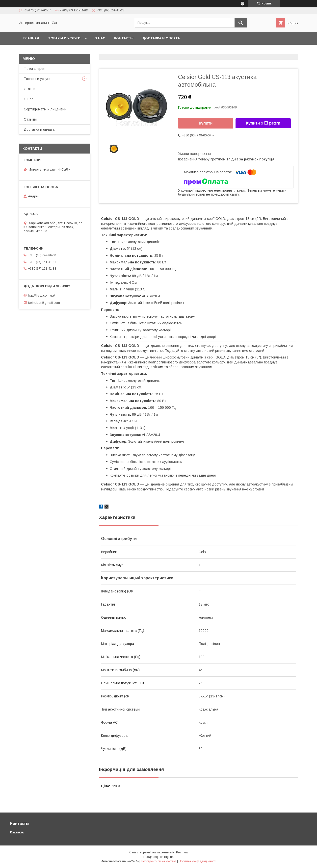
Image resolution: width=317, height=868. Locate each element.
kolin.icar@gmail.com (44, 302)
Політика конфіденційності (197, 861)
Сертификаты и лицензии (45, 109)
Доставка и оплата (161, 38)
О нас (100, 38)
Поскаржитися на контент (159, 861)
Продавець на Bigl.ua (158, 857)
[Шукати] (241, 23)
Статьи (30, 89)
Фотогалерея (35, 69)
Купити (206, 123)
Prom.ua (182, 852)
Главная (31, 38)
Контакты (124, 38)
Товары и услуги (64, 38)
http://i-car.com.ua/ (41, 295)
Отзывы (30, 119)
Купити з (263, 123)
